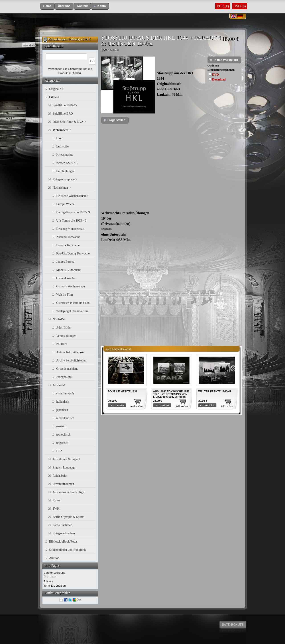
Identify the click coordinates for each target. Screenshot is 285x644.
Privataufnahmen (63, 484)
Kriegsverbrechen (64, 533)
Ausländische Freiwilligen (69, 492)
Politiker (62, 344)
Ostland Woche (66, 278)
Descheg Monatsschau (70, 229)
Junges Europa (65, 262)
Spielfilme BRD (63, 114)
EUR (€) (223, 6)
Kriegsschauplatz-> (65, 179)
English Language (64, 467)
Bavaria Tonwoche (68, 245)
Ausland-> (59, 385)
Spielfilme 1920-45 (65, 105)
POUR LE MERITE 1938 (123, 392)
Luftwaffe (63, 146)
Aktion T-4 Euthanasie (70, 352)
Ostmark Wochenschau (71, 286)
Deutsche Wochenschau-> (72, 196)
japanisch (62, 410)
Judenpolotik (64, 377)
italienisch (63, 402)
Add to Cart (137, 406)
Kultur (57, 500)
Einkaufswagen (58, 39)
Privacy (48, 581)
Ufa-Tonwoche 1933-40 (71, 221)
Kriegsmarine (65, 155)
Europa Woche (65, 204)
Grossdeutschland (67, 369)
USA (59, 451)
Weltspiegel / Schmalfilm (72, 311)
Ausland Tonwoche (68, 237)
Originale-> (56, 89)
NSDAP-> (59, 319)
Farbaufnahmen (63, 525)
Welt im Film (65, 295)
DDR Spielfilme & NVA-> (69, 122)
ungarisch (62, 443)
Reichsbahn (60, 476)
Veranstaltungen (66, 336)
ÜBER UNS (51, 577)
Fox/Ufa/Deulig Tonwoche (73, 253)
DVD (216, 75)
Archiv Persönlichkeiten (71, 360)
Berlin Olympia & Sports (68, 517)
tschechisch (64, 435)
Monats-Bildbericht (69, 270)
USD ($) (240, 6)
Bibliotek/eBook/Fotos (63, 542)
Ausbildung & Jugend (66, 459)
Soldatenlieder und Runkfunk (68, 550)
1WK (56, 509)
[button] (47, 6)
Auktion (54, 558)
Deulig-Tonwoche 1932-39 (73, 212)
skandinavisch (65, 393)
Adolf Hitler (64, 328)
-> (54, 97)
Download (219, 80)
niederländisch (65, 418)
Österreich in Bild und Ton (73, 303)
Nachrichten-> (62, 188)
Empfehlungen (65, 171)
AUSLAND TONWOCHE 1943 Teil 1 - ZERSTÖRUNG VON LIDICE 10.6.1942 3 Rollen (171, 394)
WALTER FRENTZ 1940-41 (215, 392)
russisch (61, 426)
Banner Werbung (55, 573)
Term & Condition (55, 586)
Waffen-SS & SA (67, 163)
